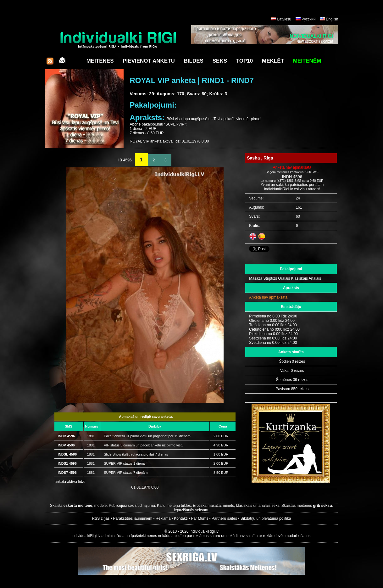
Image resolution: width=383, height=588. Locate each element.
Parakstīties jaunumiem (133, 518)
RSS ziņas (101, 518)
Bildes (194, 61)
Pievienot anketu (149, 61)
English (332, 19)
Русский (309, 19)
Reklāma (163, 518)
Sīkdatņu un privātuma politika (266, 518)
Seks (220, 61)
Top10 (245, 61)
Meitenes (100, 61)
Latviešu (284, 19)
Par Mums (200, 518)
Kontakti (181, 518)
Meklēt (273, 61)
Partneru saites (224, 518)
